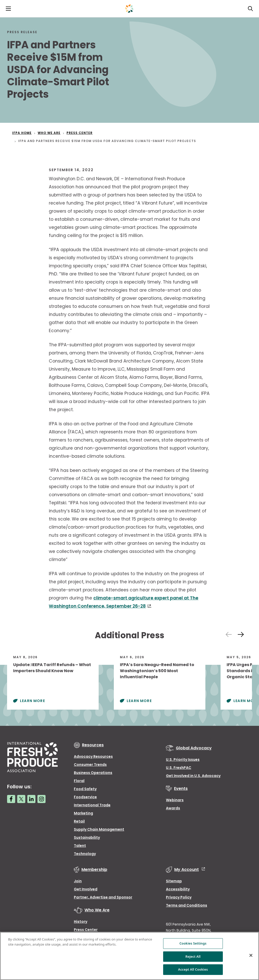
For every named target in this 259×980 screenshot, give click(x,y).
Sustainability (87, 837)
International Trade (92, 805)
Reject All (193, 956)
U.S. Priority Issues (183, 759)
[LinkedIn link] (31, 799)
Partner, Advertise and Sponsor (103, 897)
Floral (79, 781)
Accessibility (178, 889)
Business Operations (93, 773)
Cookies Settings (193, 943)
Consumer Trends (90, 765)
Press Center (86, 930)
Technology (85, 854)
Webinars (175, 800)
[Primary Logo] (129, 9)
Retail (79, 821)
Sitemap (174, 881)
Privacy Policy (179, 897)
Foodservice (85, 797)
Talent (80, 846)
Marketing (83, 813)
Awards (173, 808)
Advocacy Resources (93, 756)
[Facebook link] (11, 799)
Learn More (33, 701)
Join (78, 881)
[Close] (251, 955)
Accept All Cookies (193, 969)
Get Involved (86, 889)
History (81, 922)
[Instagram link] (41, 799)
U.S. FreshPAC (179, 768)
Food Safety (85, 789)
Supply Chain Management (99, 829)
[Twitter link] (21, 799)
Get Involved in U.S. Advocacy (193, 776)
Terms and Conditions (187, 905)
